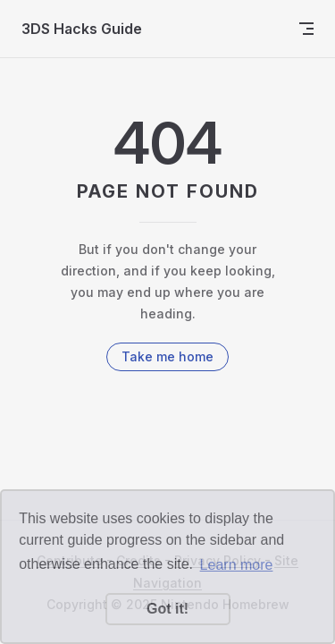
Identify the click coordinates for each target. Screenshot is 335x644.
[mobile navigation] (306, 29)
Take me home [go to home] (167, 356)
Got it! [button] (167, 609)
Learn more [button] (237, 565)
